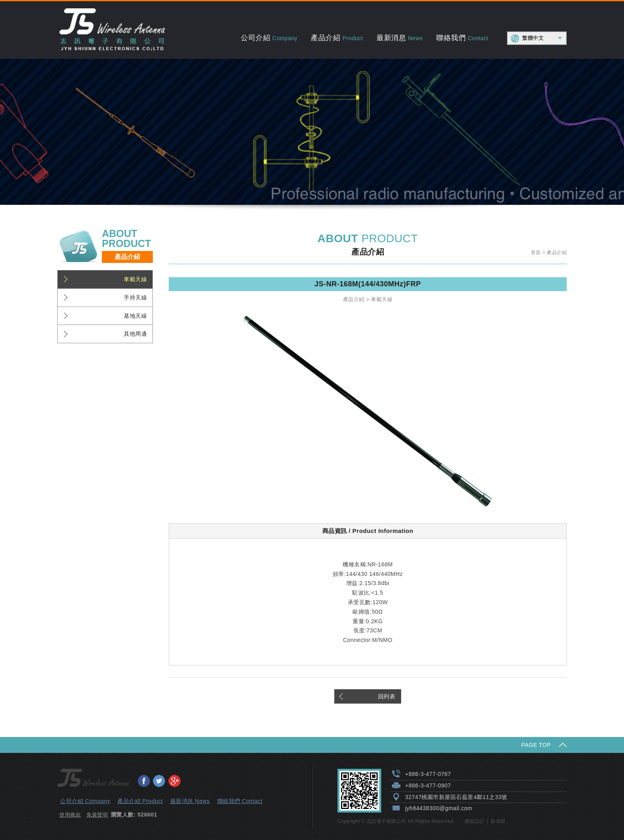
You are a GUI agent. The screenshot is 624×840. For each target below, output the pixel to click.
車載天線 (135, 279)
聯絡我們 (462, 38)
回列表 (387, 696)
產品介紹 (337, 38)
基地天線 (135, 316)
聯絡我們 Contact (240, 801)
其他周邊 (135, 334)
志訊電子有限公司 (112, 30)
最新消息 (400, 38)
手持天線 (135, 297)
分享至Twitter (159, 781)
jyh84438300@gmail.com (439, 808)
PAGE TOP (536, 745)
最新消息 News (190, 801)
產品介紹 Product (140, 801)
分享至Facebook (144, 781)
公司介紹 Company (85, 801)
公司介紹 (269, 38)
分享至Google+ (174, 781)
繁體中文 (533, 38)
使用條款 (70, 815)
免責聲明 (97, 815)
